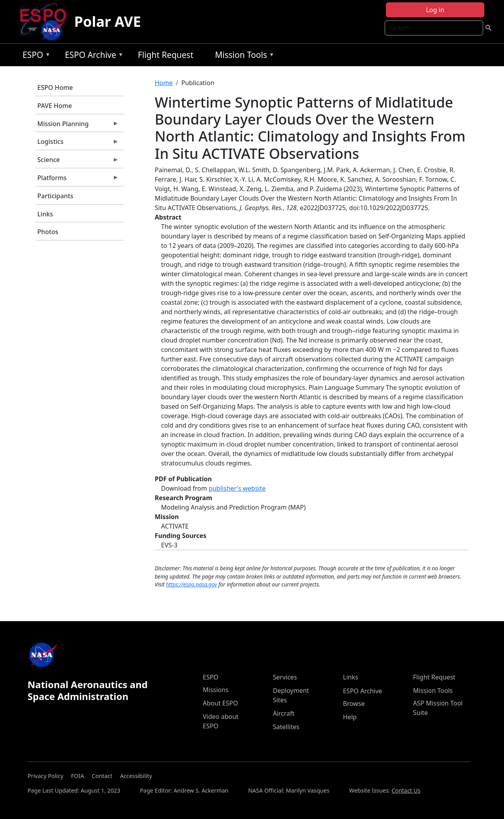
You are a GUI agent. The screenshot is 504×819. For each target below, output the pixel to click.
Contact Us (406, 790)
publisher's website (237, 488)
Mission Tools (243, 56)
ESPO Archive (92, 56)
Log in (435, 10)
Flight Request (166, 55)
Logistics (77, 143)
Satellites (286, 727)
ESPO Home (55, 87)
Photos (48, 232)
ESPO (34, 56)
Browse (354, 704)
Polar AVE (107, 21)
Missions (216, 690)
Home (164, 83)
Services (285, 677)
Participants (55, 196)
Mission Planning (77, 126)
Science (77, 162)
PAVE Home (55, 106)
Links (45, 214)
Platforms (77, 180)
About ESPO (220, 703)
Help (350, 717)
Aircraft (284, 713)
